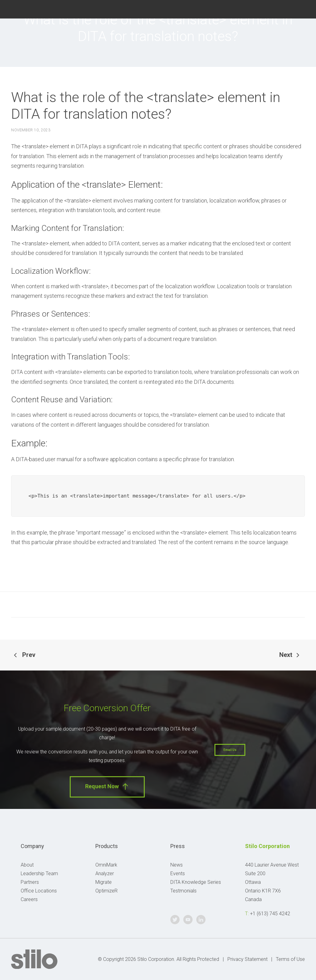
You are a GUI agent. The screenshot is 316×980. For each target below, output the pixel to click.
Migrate (104, 882)
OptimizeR (106, 891)
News (177, 865)
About (27, 865)
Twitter (276, 8)
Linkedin (304, 8)
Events (178, 873)
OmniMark (106, 865)
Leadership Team (39, 873)
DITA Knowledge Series (196, 882)
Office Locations (39, 891)
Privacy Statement (247, 959)
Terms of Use (290, 959)
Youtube (291, 8)
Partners (30, 882)
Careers (29, 899)
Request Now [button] (107, 787)
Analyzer (105, 873)
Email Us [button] (230, 750)
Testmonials (183, 891)
